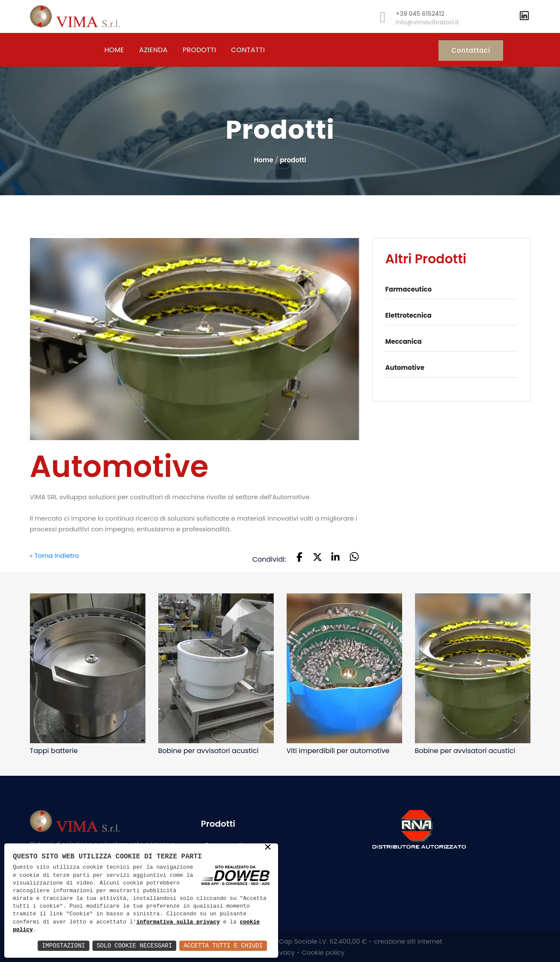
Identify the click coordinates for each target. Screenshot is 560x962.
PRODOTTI (199, 50)
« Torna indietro (55, 556)
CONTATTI (248, 50)
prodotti (293, 160)
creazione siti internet (408, 941)
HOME (114, 50)
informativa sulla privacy (178, 922)
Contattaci (471, 51)
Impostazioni (64, 946)
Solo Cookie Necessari (134, 946)
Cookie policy (323, 952)
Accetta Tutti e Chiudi (223, 946)
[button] (299, 558)
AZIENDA (153, 50)
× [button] (268, 848)
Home (263, 160)
